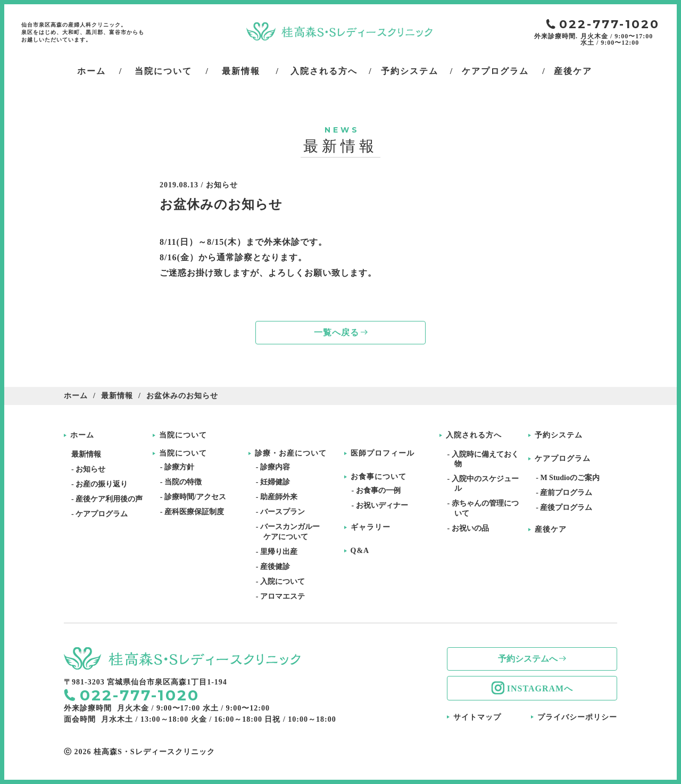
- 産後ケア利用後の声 (111, 499)
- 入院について (284, 581)
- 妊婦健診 (277, 482)
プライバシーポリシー (577, 717)
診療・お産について (291, 453)
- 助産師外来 (280, 497)
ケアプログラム (563, 459)
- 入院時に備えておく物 (486, 459)
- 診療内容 (277, 467)
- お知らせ (92, 469)
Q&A (360, 551)
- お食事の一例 (380, 490)
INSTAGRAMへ (540, 688)
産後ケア (551, 530)
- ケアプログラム (103, 514)
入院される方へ (474, 435)
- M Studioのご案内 (571, 478)
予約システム (559, 435)
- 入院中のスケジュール (486, 484)
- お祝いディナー (384, 505)
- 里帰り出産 (280, 552)
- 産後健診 (277, 567)
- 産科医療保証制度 (196, 512)
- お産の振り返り (103, 484)
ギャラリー (371, 527)
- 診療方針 (181, 467)
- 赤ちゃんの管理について (486, 508)
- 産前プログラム (568, 493)
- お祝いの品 (471, 528)
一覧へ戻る (337, 332)
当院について (183, 435)
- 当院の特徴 (185, 482)
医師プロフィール (383, 453)
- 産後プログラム (568, 507)
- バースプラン (284, 512)
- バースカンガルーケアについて (292, 531)
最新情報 (117, 396)
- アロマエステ (284, 596)
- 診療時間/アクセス (197, 497)
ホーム (76, 396)
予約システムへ (528, 659)
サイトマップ (477, 717)
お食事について (379, 477)
